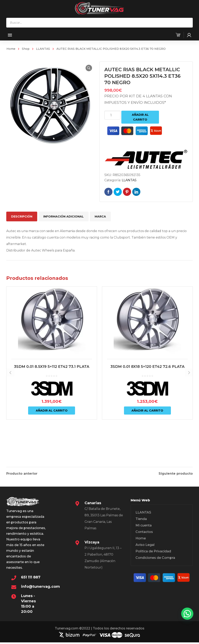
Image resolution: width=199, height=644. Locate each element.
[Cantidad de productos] (112, 115)
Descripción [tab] (22, 216)
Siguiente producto (176, 473)
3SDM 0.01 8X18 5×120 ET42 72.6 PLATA (147, 389)
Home (11, 49)
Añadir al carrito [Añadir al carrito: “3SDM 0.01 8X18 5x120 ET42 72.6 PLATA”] (147, 434)
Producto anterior (22, 473)
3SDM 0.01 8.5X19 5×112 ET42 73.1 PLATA (52, 389)
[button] (87, 68)
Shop (26, 49)
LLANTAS (43, 49)
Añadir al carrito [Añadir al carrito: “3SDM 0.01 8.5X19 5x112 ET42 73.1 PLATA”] (52, 434)
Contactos (144, 534)
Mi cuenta (144, 528)
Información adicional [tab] (64, 216)
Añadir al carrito (140, 117)
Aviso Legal (145, 547)
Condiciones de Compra (155, 560)
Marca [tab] (100, 216)
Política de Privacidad (153, 554)
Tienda (141, 521)
